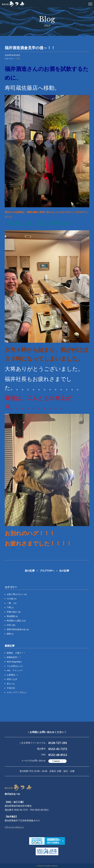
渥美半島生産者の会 (18, 629)
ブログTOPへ (47, 571)
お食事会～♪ (12, 675)
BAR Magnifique (14, 662)
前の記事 (30, 571)
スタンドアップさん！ (17, 692)
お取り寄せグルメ (17, 594)
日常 (18, 59)
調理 (10, 634)
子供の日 (11, 688)
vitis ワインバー (15, 670)
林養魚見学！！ (14, 657)
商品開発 (12, 616)
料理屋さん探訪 (16, 621)
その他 (12, 599)
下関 (10, 607)
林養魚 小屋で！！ (16, 653)
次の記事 (64, 571)
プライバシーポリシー (14, 827)
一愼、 (12, 603)
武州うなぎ (12, 679)
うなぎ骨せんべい (15, 666)
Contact (56, 761)
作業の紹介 (14, 612)
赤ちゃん (11, 684)
